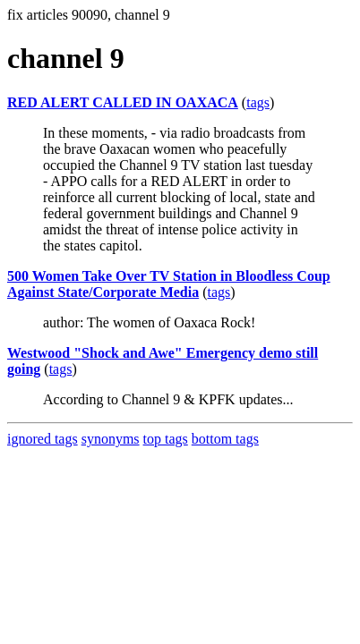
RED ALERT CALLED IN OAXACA (123, 102)
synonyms (111, 439)
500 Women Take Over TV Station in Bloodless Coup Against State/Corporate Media (169, 284)
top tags (166, 439)
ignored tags (43, 439)
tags (258, 102)
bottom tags (225, 439)
